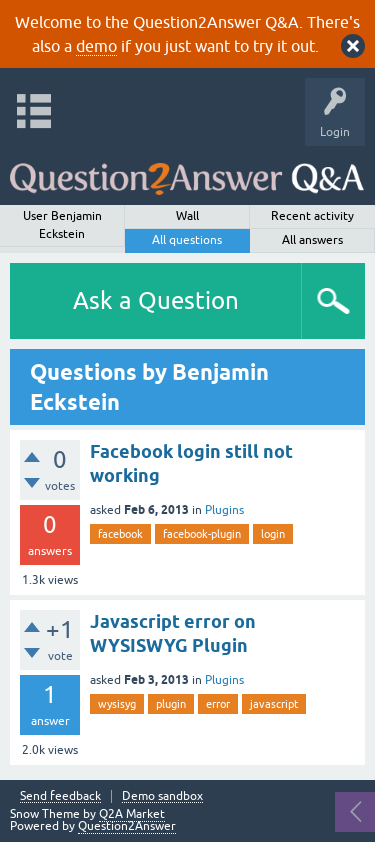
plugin (171, 704)
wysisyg (117, 704)
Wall (187, 216)
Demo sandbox (162, 796)
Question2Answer (127, 826)
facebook (120, 534)
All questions (187, 240)
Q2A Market (132, 814)
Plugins (224, 510)
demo (96, 46)
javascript (274, 704)
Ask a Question (156, 300)
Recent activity (312, 216)
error (218, 704)
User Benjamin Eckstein (62, 225)
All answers (312, 240)
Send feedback (60, 796)
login (273, 534)
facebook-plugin (202, 534)
